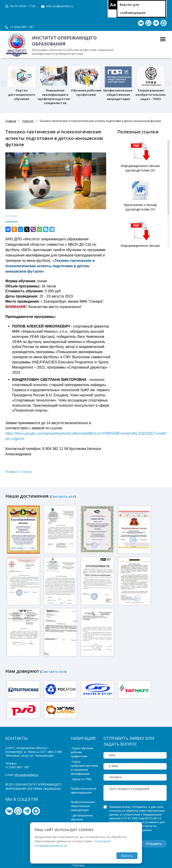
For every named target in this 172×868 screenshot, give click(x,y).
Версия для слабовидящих (133, 9)
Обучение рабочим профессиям (86, 92)
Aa (113, 5)
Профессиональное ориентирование (83, 791)
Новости (28, 121)
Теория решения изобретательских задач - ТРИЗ (151, 95)
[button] (4, 84)
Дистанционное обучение (82, 818)
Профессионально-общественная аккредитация (118, 95)
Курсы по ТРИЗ (82, 779)
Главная (11, 121)
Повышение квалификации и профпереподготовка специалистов (55, 97)
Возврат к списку (18, 472)
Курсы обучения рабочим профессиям (82, 752)
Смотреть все (63, 496)
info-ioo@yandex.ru (60, 6)
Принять (127, 856)
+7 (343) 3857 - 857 (22, 27)
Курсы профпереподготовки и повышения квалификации (84, 768)
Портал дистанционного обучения (22, 95)
